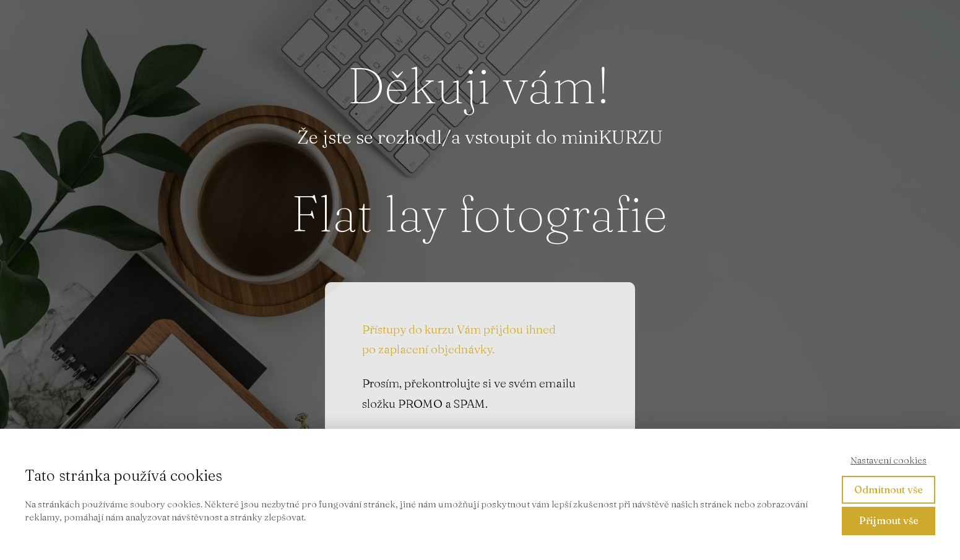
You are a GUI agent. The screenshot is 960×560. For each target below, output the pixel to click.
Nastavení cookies (889, 460)
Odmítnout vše (889, 489)
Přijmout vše (889, 520)
